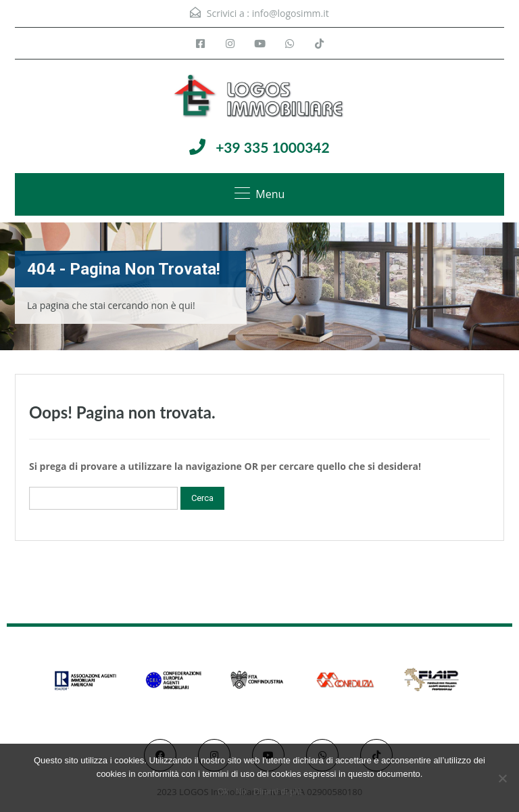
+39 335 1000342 (273, 147)
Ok (223, 791)
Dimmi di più (278, 791)
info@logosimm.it (291, 13)
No (241, 791)
